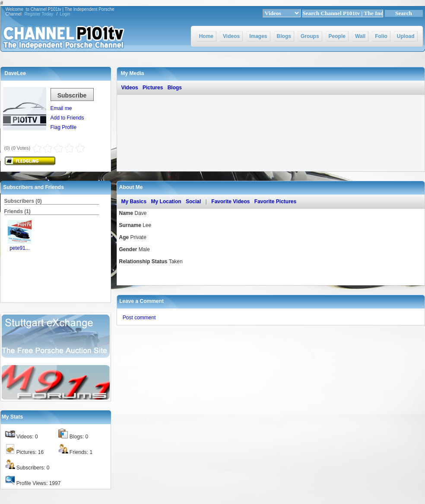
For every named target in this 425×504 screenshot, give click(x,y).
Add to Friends (67, 118)
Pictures (153, 88)
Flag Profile (64, 127)
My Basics (134, 202)
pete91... (20, 248)
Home (206, 36)
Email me (61, 108)
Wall (360, 36)
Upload (406, 36)
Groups (310, 36)
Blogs (284, 36)
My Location (166, 202)
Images (258, 36)
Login (65, 14)
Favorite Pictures (275, 202)
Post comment (139, 318)
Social (193, 202)
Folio (381, 36)
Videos (231, 36)
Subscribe (72, 95)
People (337, 36)
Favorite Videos (230, 202)
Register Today (39, 14)
